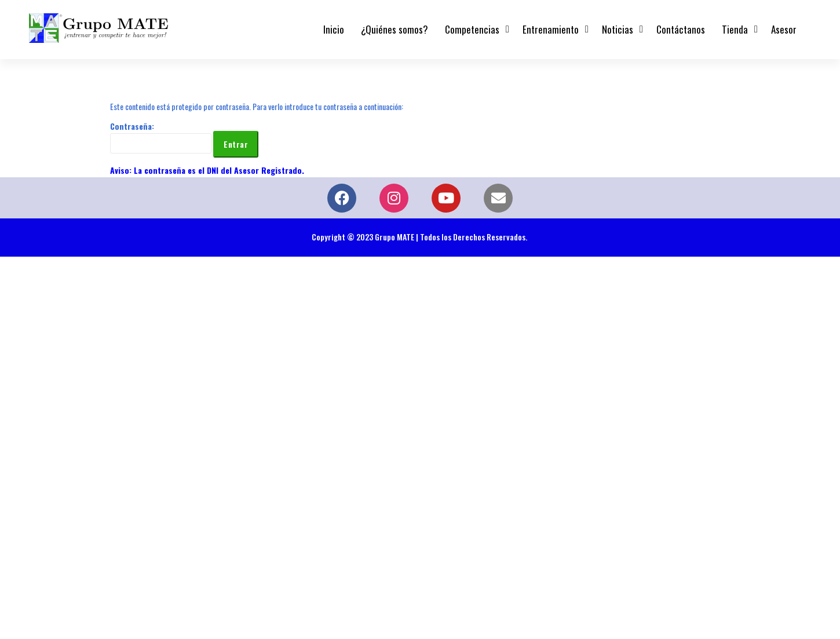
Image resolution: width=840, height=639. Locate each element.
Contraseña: (161, 137)
